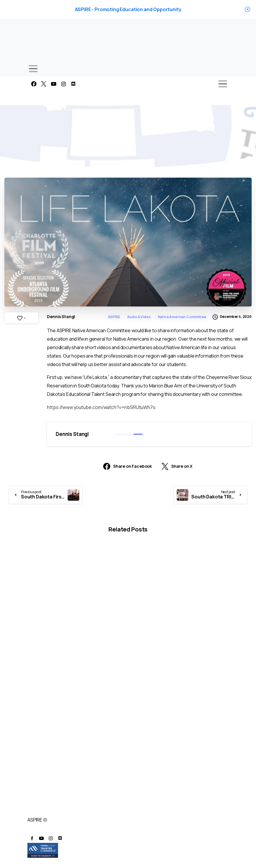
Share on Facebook (128, 466)
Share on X (177, 466)
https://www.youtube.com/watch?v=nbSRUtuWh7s (101, 407)
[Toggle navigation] (33, 69)
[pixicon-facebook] (32, 838)
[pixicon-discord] (60, 838)
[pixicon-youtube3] (41, 838)
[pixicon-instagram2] (51, 838)
